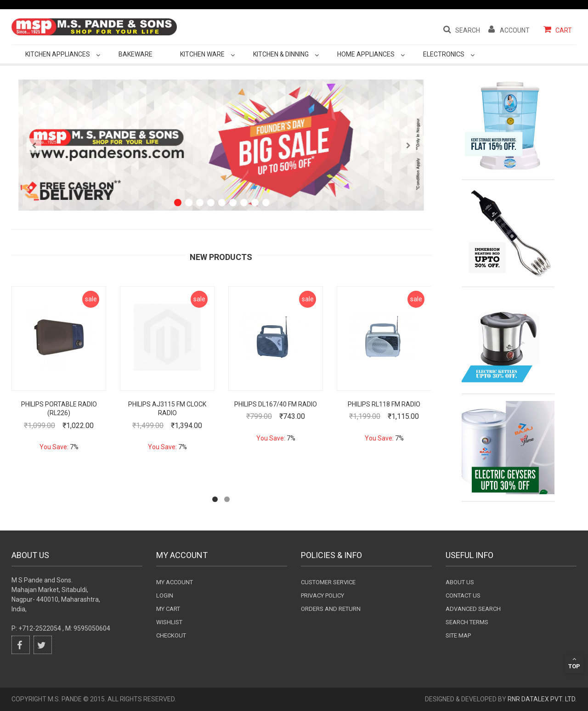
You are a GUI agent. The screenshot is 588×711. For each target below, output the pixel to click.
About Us (460, 582)
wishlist (169, 622)
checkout (171, 635)
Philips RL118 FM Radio (384, 404)
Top (574, 663)
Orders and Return (331, 609)
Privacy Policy (322, 595)
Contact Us (463, 595)
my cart (168, 609)
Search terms (467, 622)
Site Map (458, 635)
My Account (175, 582)
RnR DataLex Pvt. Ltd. (542, 699)
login (165, 595)
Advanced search (473, 609)
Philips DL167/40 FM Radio (276, 404)
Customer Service (328, 582)
